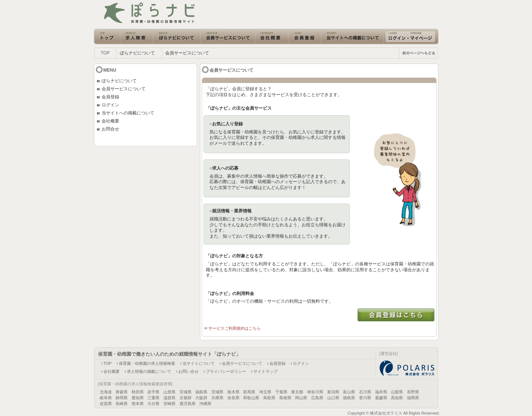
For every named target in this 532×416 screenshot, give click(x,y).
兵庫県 (217, 398)
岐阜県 (106, 398)
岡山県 (301, 398)
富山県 (349, 392)
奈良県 (233, 398)
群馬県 (249, 392)
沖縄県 (205, 404)
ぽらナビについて (119, 81)
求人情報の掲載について (149, 371)
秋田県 (138, 392)
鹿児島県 (188, 404)
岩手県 (153, 392)
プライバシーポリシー (226, 371)
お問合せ (110, 129)
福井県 (381, 392)
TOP (105, 53)
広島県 (317, 398)
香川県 (365, 398)
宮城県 (186, 392)
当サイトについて (199, 363)
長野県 (413, 392)
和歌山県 (251, 398)
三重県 (153, 398)
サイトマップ (265, 371)
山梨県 (397, 392)
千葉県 (281, 392)
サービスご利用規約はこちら (235, 328)
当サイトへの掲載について (128, 113)
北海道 (106, 392)
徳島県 (349, 398)
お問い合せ (188, 371)
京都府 (186, 398)
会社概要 (110, 121)
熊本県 (138, 404)
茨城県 (217, 392)
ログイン (110, 105)
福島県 (201, 392)
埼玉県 (265, 392)
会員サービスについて (124, 89)
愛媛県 (381, 398)
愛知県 (138, 398)
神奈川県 (315, 392)
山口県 (333, 398)
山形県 (169, 392)
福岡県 (413, 398)
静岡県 (122, 398)
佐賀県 (106, 404)
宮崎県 (169, 404)
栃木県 (233, 392)
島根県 (285, 398)
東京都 (297, 392)
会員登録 (110, 97)
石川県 (365, 392)
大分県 (153, 404)
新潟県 (333, 392)
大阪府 (201, 398)
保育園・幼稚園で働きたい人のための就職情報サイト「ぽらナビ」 (169, 354)
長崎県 (122, 404)
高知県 (397, 398)
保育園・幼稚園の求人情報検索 (147, 363)
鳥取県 (269, 398)
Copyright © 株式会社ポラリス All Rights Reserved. (393, 413)
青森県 (122, 392)
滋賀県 (169, 398)
